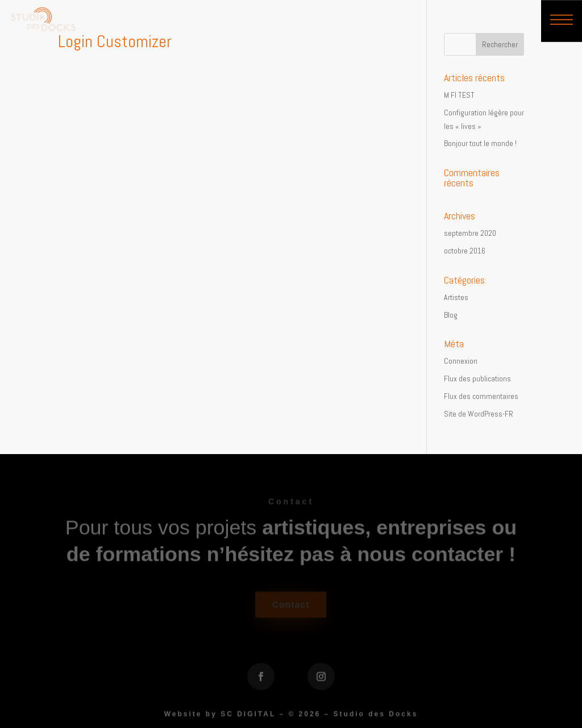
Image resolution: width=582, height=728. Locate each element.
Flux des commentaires (481, 396)
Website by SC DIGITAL (220, 716)
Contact (291, 607)
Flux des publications (477, 378)
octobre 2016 (465, 251)
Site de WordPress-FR (479, 414)
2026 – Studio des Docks (359, 716)
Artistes (456, 297)
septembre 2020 (470, 233)
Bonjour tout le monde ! (480, 143)
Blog (451, 315)
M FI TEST (459, 95)
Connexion (461, 361)
